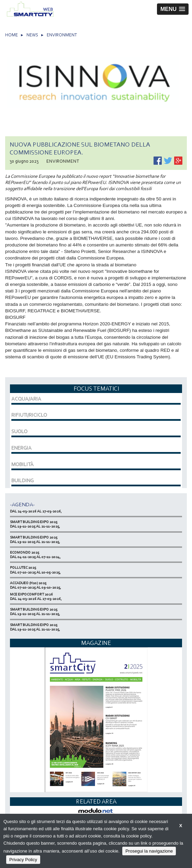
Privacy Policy (23, 860)
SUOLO (19, 431)
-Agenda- (22, 504)
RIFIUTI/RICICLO (29, 415)
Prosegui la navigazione (149, 851)
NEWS (32, 35)
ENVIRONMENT (62, 35)
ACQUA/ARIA (26, 399)
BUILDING (22, 481)
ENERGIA (21, 448)
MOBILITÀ (22, 464)
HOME (12, 35)
